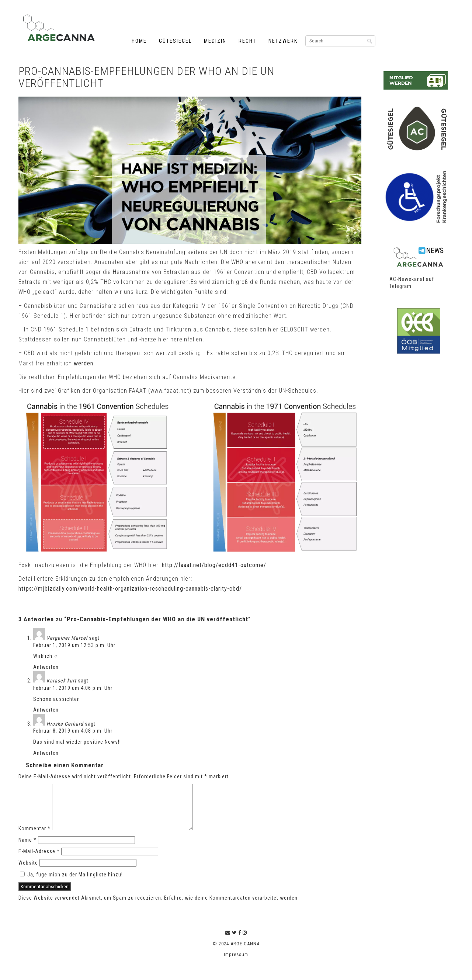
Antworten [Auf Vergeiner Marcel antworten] (46, 667)
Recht (247, 41)
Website (28, 872)
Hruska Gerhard (65, 724)
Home (139, 41)
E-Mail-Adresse (39, 860)
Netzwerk (283, 41)
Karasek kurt (61, 681)
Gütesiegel (175, 41)
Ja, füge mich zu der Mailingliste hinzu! (71, 883)
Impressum (236, 963)
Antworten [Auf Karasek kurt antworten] (46, 710)
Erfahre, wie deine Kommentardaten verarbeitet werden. (232, 907)
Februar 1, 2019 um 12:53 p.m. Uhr (74, 645)
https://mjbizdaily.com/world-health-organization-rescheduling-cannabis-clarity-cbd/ (130, 589)
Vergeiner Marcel (67, 638)
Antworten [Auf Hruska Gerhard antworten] (46, 753)
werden (84, 363)
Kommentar (34, 837)
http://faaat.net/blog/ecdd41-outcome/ (214, 565)
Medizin (215, 41)
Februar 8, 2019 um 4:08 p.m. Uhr (73, 731)
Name (27, 849)
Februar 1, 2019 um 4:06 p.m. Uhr (73, 688)
